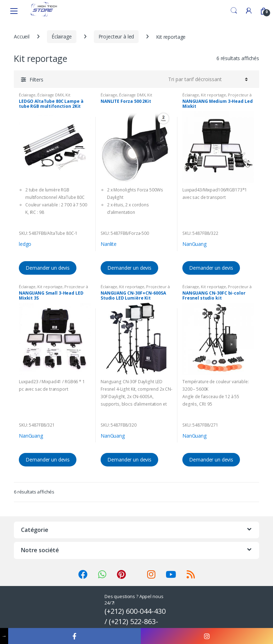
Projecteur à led (116, 36)
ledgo (25, 244)
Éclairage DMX (50, 95)
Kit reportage (213, 95)
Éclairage (62, 36)
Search (234, 11)
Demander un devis (48, 268)
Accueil (22, 36)
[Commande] (207, 79)
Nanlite (109, 244)
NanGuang (194, 244)
